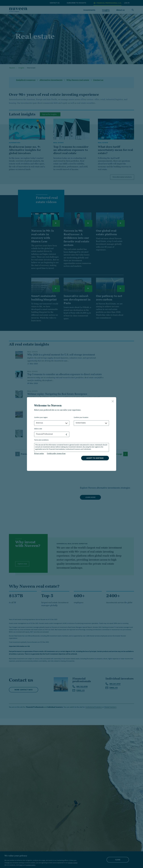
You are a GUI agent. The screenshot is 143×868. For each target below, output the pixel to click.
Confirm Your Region (41, 418)
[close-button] (113, 401)
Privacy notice (39, 453)
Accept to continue (95, 458)
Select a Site (38, 429)
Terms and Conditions (41, 440)
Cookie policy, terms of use (56, 453)
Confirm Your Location (81, 418)
